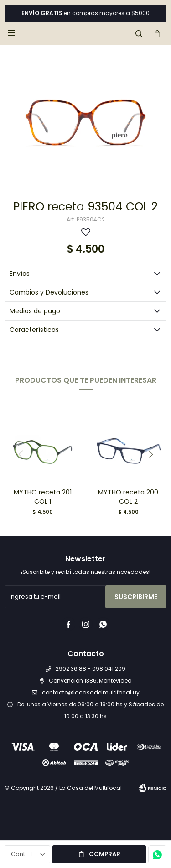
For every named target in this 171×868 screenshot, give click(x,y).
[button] (150, 454)
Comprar (105, 854)
